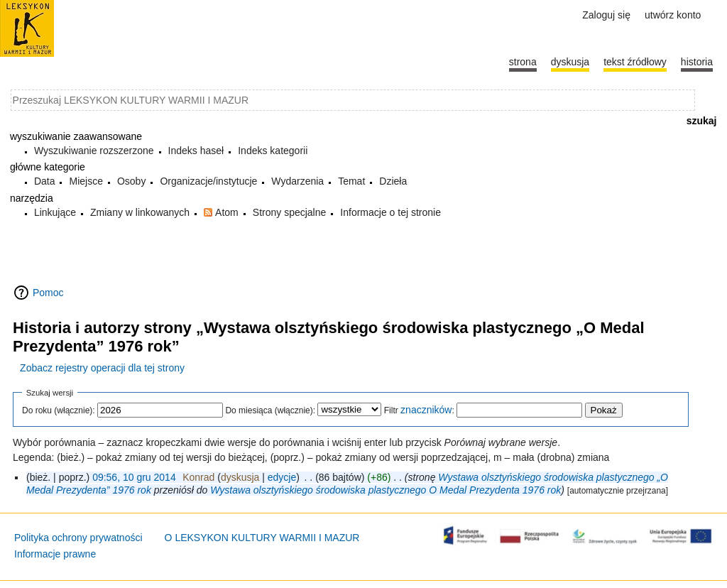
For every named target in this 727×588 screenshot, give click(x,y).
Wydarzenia (297, 181)
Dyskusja (570, 62)
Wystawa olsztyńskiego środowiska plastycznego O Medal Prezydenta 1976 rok (386, 490)
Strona (523, 62)
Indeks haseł (196, 151)
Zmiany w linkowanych (140, 212)
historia (697, 62)
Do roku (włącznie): (59, 410)
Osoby (131, 181)
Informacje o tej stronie (390, 212)
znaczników (426, 410)
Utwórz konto (673, 15)
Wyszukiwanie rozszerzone (94, 151)
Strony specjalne (290, 212)
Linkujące (55, 212)
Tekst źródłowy (635, 62)
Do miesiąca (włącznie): (270, 410)
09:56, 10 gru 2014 (134, 477)
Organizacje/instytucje (208, 181)
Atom (227, 212)
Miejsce (86, 181)
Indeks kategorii (273, 151)
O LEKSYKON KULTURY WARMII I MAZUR (262, 538)
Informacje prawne (55, 554)
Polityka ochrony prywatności (78, 538)
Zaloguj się (606, 15)
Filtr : (419, 410)
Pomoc (48, 293)
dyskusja (240, 477)
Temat (351, 181)
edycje (282, 477)
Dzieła (393, 181)
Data (45, 181)
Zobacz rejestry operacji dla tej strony (102, 368)
